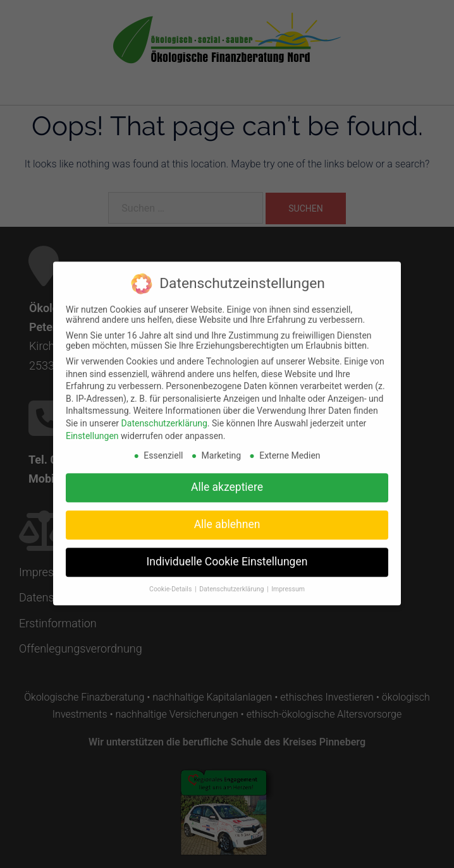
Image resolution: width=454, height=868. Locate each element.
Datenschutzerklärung (164, 417)
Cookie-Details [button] (171, 583)
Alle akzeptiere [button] (227, 481)
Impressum (288, 583)
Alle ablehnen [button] (227, 518)
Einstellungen (92, 430)
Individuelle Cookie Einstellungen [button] (227, 555)
